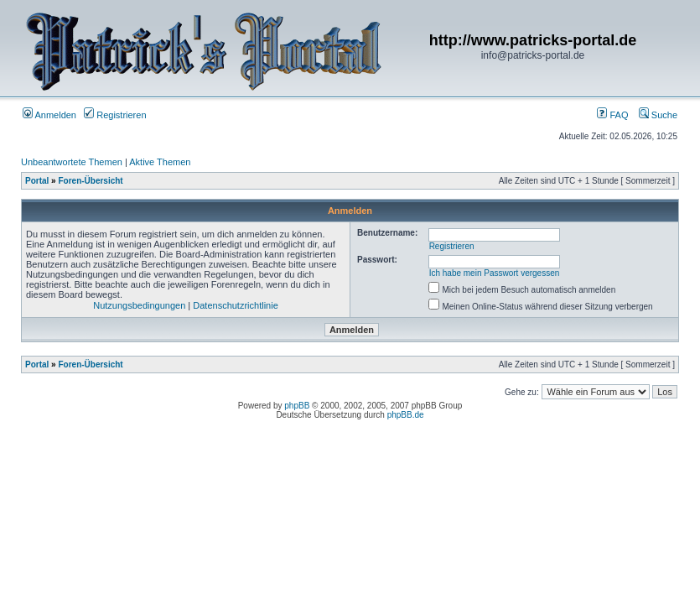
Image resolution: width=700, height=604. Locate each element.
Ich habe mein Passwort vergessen (495, 273)
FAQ (612, 115)
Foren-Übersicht (90, 181)
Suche (658, 115)
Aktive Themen (160, 162)
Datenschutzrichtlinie (236, 305)
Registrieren (115, 115)
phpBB (297, 406)
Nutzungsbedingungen (139, 305)
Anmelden (49, 115)
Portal (37, 181)
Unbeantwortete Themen (72, 162)
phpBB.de (406, 415)
